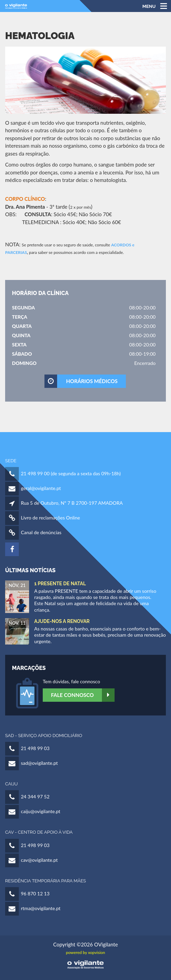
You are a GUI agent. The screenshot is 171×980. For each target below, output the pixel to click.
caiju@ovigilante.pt (41, 811)
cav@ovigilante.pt (39, 860)
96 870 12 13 (35, 893)
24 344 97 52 (35, 797)
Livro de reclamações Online (50, 518)
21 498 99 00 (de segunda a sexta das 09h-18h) (71, 473)
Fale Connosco (83, 695)
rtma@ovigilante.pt (41, 908)
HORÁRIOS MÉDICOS (81, 381)
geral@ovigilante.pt (41, 488)
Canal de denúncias (41, 532)
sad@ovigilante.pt (39, 763)
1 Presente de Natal (60, 584)
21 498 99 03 (35, 748)
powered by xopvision (86, 952)
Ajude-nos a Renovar (62, 621)
